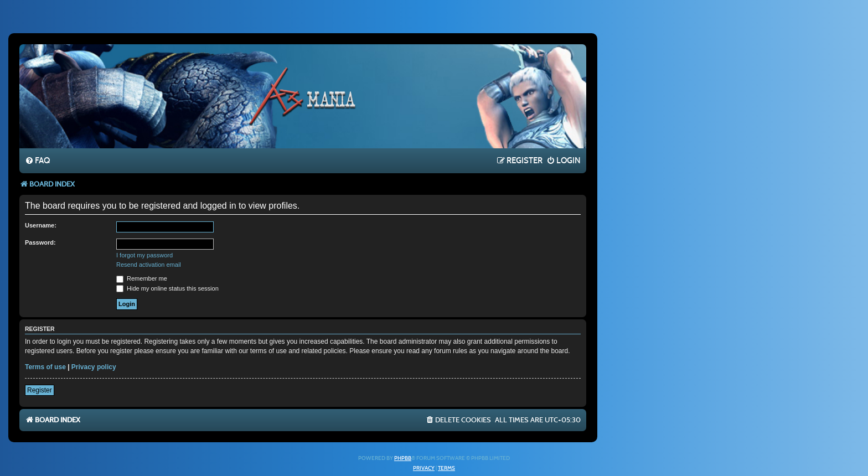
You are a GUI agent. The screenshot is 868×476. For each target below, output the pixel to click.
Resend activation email (149, 265)
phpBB (403, 458)
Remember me (142, 278)
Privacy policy (94, 367)
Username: (41, 225)
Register (40, 390)
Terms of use (45, 367)
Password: (40, 242)
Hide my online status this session (167, 288)
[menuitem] (37, 161)
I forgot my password (144, 255)
